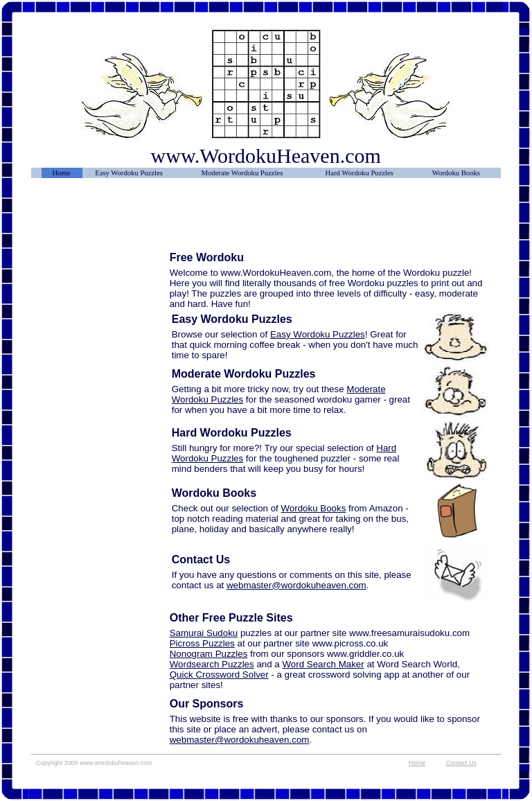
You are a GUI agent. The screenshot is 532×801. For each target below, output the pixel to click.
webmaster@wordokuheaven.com (296, 585)
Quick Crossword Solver (219, 675)
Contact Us (461, 763)
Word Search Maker (323, 664)
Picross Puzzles (202, 643)
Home (61, 173)
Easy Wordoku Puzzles (129, 173)
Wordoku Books (456, 173)
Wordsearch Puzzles (212, 664)
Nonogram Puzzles (209, 654)
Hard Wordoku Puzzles (360, 173)
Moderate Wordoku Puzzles (242, 173)
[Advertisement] (100, 220)
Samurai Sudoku (204, 633)
